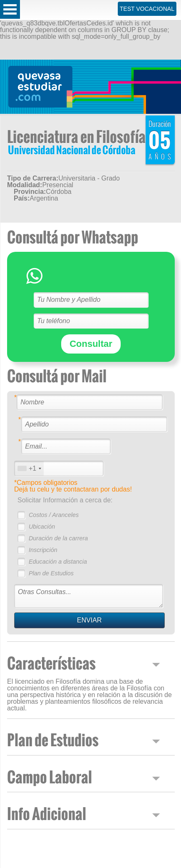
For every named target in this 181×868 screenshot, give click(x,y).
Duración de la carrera (58, 538)
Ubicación (42, 527)
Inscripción (43, 550)
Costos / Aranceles (54, 515)
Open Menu (10, 9)
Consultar (91, 344)
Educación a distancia (58, 562)
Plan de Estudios (51, 573)
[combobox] (29, 468)
